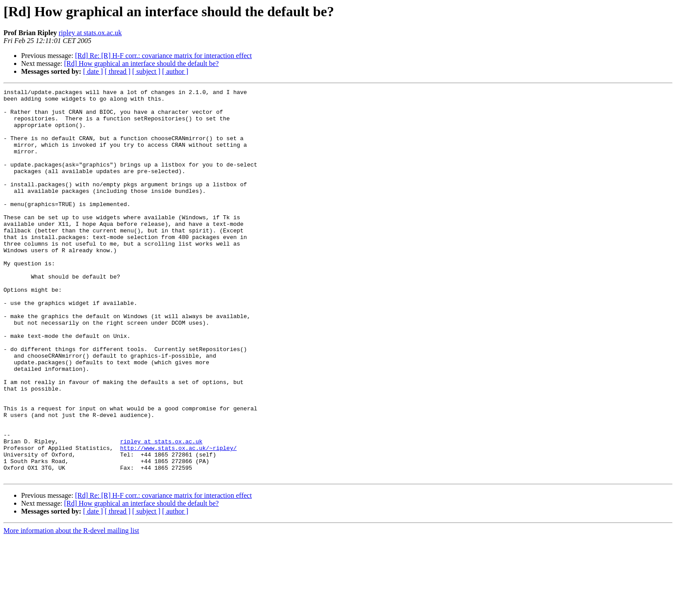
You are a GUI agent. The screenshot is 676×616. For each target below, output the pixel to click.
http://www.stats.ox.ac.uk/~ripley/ (178, 520)
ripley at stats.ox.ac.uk (90, 33)
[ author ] (175, 71)
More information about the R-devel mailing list (71, 608)
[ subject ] (146, 71)
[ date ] (93, 71)
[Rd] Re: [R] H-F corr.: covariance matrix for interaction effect (164, 56)
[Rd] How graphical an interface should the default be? (142, 63)
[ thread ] (118, 71)
